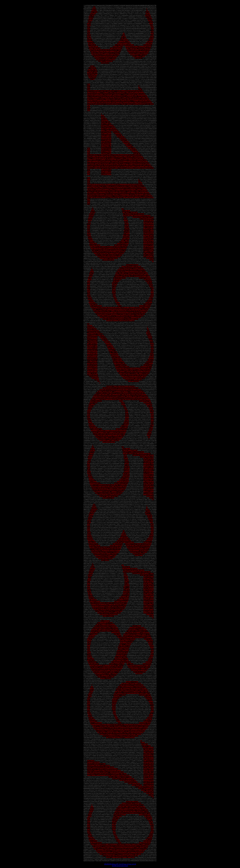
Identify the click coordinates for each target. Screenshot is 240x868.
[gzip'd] (121, 864)
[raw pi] (126, 864)
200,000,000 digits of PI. (111, 864)
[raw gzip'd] (133, 864)
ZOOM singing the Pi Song (120, 866)
